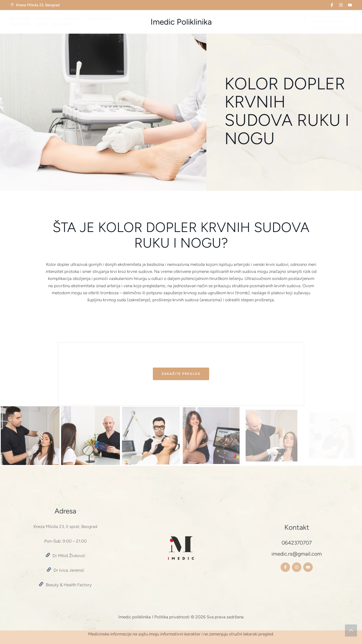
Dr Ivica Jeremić (69, 570)
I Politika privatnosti (171, 617)
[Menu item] (20, 19)
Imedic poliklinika (135, 617)
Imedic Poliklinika (181, 22)
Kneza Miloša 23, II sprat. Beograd (65, 526)
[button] (332, 5)
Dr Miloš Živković (69, 556)
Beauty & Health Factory (69, 585)
